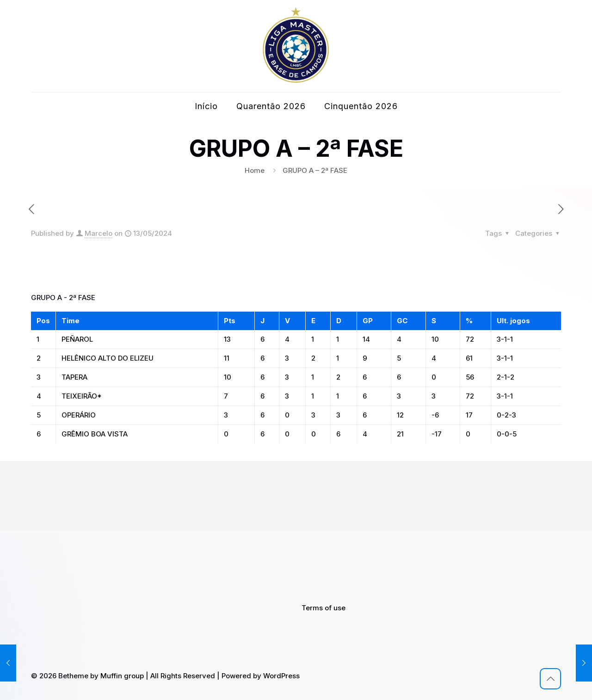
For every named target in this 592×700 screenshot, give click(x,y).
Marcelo (99, 233)
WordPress (281, 676)
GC (402, 321)
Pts (230, 321)
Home (255, 170)
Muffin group (122, 676)
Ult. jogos (513, 321)
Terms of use (324, 608)
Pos (43, 321)
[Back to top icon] (550, 679)
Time (71, 321)
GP (368, 321)
